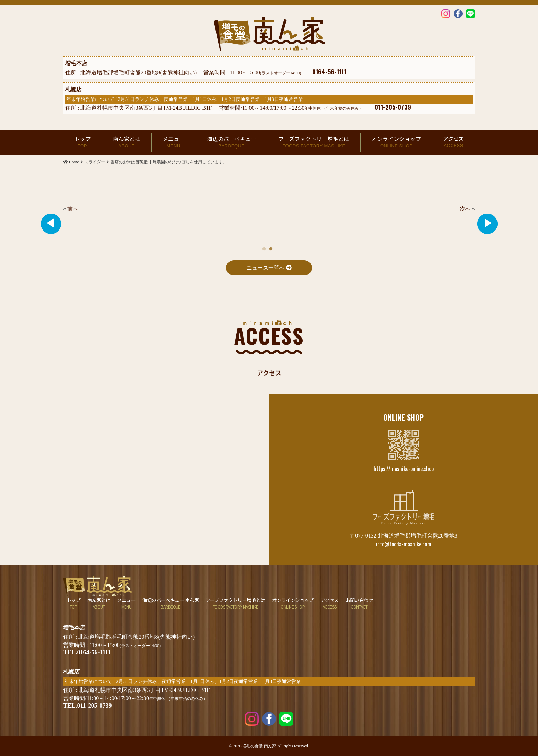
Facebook (458, 13)
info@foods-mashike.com (404, 544)
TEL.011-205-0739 (87, 706)
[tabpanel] (269, 209)
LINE (470, 13)
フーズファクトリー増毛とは (314, 142)
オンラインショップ (396, 142)
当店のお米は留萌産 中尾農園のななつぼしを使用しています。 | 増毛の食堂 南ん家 (269, 34)
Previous (51, 224)
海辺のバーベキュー (232, 142)
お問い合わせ (359, 603)
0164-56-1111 (329, 72)
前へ (73, 209)
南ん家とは (127, 142)
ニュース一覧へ (269, 268)
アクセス (453, 142)
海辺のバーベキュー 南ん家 (171, 603)
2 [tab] (271, 247)
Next (487, 224)
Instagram (446, 13)
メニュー (174, 142)
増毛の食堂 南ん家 (260, 746)
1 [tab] (264, 247)
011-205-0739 (393, 107)
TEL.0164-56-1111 (87, 652)
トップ (82, 142)
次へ (465, 209)
